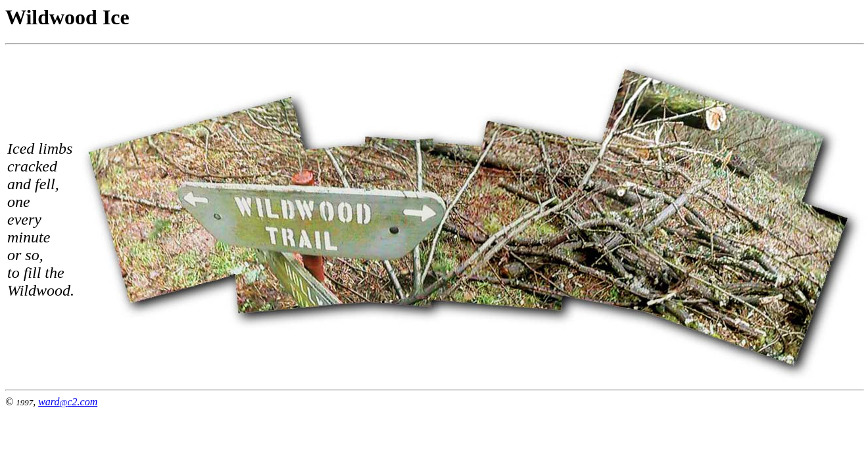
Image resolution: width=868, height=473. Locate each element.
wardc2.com (68, 402)
